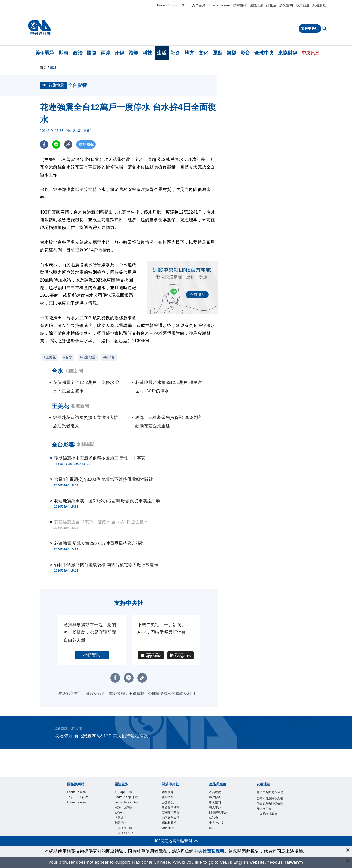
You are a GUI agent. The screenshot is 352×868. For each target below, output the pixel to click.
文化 (203, 53)
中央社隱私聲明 (209, 851)
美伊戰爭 (45, 53)
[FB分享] (44, 144)
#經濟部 (109, 357)
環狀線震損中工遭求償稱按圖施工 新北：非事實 (100, 458)
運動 (217, 53)
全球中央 (264, 53)
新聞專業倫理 (171, 813)
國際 (92, 53)
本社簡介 (168, 792)
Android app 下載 (126, 797)
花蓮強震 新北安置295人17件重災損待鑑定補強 (99, 543)
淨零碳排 (240, 5)
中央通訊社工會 (267, 814)
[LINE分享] (56, 144)
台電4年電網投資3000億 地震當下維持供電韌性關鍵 (104, 479)
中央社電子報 (123, 828)
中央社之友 (217, 823)
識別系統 (168, 797)
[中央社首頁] (39, 28)
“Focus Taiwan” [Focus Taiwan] (284, 862)
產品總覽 (215, 792)
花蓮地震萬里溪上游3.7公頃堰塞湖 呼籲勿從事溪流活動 (107, 501)
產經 (120, 53)
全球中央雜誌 (123, 808)
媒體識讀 (256, 5)
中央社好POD (124, 833)
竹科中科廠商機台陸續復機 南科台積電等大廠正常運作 (106, 565)
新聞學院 (120, 823)
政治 (78, 53)
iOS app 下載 (124, 792)
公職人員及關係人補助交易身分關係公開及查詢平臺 (270, 803)
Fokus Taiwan (219, 5)
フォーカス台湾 (194, 5)
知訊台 (214, 818)
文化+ (118, 813)
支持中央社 (310, 28)
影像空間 (286, 5)
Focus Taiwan (168, 5)
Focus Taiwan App (127, 802)
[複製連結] (68, 144)
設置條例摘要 (171, 808)
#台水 (68, 357)
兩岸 (106, 53)
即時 (64, 53)
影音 (245, 53)
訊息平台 (215, 808)
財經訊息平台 (218, 813)
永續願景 (319, 5)
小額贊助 (92, 655)
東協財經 (288, 53)
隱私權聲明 (169, 823)
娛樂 (231, 53)
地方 (189, 53)
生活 (162, 53)
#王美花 (50, 357)
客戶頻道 (303, 5)
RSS (212, 828)
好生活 (271, 5)
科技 (148, 53)
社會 (176, 53)
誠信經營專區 (171, 818)
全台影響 (63, 445)
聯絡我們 (168, 828)
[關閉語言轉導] (348, 862)
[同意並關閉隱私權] (348, 851)
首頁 (43, 67)
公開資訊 (168, 802)
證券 (134, 53)
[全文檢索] (325, 29)
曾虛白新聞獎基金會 (270, 792)
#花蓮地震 (88, 357)
